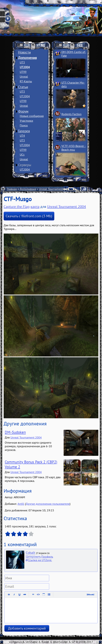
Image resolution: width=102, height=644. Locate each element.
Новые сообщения (32, 116)
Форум (23, 111)
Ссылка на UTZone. (40, 560)
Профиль (47, 557)
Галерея (24, 131)
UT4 (22, 136)
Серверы (25, 165)
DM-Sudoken (15, 432)
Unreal (24, 77)
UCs (22, 154)
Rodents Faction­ (71, 114)
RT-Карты (26, 81)
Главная (12, 189)
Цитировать (33, 557)
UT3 (22, 62)
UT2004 (25, 67)
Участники (26, 121)
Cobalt (30, 553)
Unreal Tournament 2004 (55, 189)
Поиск (24, 125)
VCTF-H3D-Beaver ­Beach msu (74, 148)
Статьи (23, 87)
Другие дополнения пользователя (48, 504)
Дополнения (27, 58)
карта (35, 207)
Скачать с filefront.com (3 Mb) (29, 216)
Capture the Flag (17, 207)
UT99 (23, 72)
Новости (24, 52)
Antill (21, 504)
